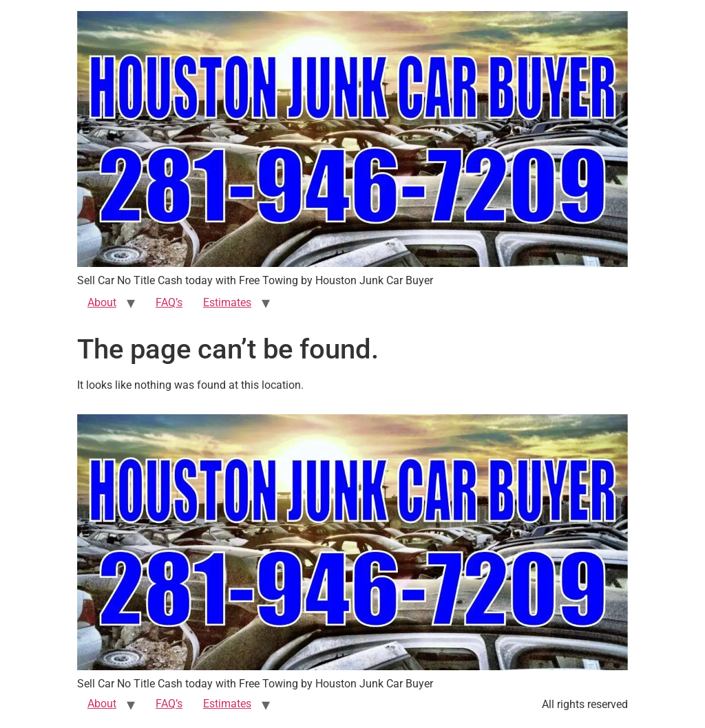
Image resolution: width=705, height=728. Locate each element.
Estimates (227, 302)
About (102, 302)
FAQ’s (169, 302)
